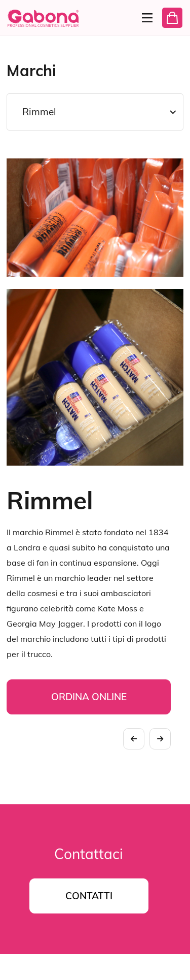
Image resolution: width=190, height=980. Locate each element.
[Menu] (144, 18)
